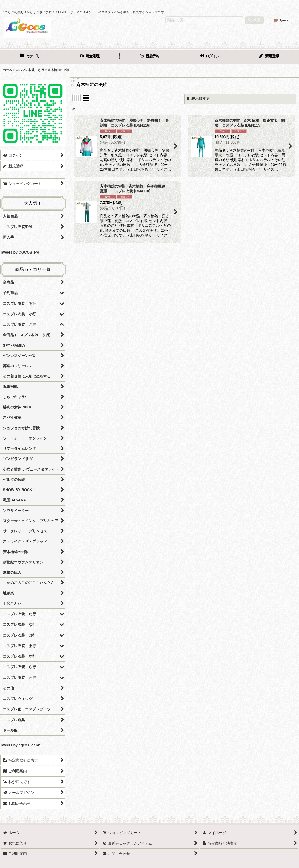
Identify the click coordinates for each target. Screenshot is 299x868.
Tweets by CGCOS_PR (20, 252)
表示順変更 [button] (198, 99)
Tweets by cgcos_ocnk (20, 745)
